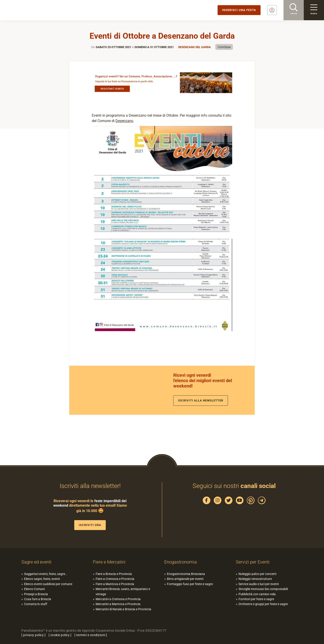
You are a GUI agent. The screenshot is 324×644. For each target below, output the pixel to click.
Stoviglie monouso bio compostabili (263, 589)
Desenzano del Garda (195, 47)
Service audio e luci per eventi (259, 584)
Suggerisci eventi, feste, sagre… (46, 574)
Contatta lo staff (36, 604)
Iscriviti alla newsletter (201, 400)
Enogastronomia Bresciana (186, 574)
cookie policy (60, 635)
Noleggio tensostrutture (255, 579)
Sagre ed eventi (36, 562)
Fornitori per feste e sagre (256, 599)
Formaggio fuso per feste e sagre (190, 584)
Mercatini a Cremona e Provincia (118, 599)
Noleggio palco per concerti (257, 574)
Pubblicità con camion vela (257, 594)
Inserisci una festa (239, 10)
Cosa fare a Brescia (38, 599)
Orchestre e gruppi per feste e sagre (263, 604)
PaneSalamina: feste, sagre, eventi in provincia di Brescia (35, 10)
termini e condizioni (91, 635)
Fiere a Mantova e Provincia (115, 584)
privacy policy (33, 635)
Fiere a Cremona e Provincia (115, 579)
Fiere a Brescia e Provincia (114, 574)
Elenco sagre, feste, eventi (42, 579)
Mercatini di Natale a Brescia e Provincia (123, 609)
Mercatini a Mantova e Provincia (118, 604)
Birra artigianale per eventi (185, 579)
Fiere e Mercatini (109, 562)
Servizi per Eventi (253, 562)
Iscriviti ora (90, 525)
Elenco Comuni (34, 589)
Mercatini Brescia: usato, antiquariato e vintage (123, 591)
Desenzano (124, 121)
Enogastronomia (181, 562)
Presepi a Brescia (36, 594)
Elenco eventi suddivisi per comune (48, 584)
